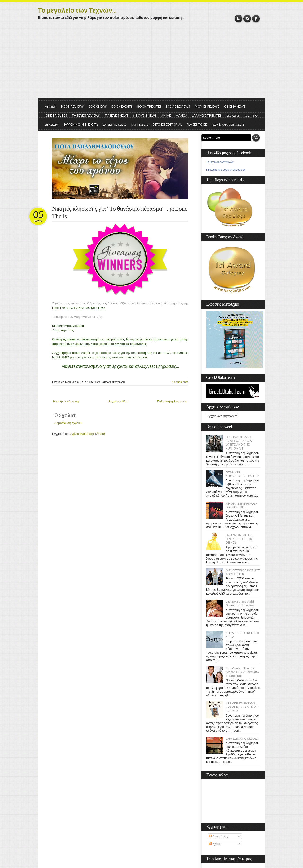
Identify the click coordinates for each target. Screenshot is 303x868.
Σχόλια (215, 844)
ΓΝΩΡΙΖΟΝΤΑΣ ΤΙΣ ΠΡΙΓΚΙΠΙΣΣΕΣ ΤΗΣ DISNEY (239, 539)
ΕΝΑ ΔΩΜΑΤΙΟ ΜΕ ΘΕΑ (242, 739)
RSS (247, 19)
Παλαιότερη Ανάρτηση (172, 401)
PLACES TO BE (197, 125)
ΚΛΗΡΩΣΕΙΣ (140, 125)
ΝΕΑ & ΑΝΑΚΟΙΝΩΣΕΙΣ (228, 125)
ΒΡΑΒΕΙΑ (51, 125)
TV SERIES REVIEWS (86, 116)
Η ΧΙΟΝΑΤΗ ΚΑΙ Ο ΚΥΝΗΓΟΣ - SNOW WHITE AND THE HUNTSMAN (239, 443)
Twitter (238, 19)
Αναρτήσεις (218, 836)
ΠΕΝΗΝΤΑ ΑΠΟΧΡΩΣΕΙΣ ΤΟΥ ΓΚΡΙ (243, 474)
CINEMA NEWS (235, 107)
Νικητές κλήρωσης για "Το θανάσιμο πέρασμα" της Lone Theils (120, 212)
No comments (180, 382)
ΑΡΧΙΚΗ (51, 107)
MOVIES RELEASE (207, 107)
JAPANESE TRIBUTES (207, 116)
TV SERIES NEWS (116, 116)
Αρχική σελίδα (118, 401)
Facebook (256, 19)
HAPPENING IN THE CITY (80, 125)
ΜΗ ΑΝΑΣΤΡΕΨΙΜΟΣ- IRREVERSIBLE (241, 505)
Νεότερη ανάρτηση (66, 401)
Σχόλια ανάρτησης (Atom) (87, 434)
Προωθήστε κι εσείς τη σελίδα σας (226, 170)
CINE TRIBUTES (56, 116)
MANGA (181, 116)
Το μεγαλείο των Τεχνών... (77, 10)
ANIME (166, 116)
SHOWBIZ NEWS (145, 116)
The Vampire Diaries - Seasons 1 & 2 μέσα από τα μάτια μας (242, 672)
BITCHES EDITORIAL (167, 125)
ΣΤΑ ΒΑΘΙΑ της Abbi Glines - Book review (240, 603)
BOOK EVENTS (122, 107)
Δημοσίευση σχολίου (68, 423)
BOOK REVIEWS (72, 107)
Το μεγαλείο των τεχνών (220, 162)
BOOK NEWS (98, 107)
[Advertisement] (151, 63)
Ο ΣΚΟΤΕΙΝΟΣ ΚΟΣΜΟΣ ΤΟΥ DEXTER (243, 572)
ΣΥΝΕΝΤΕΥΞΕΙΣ (115, 125)
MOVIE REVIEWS (178, 107)
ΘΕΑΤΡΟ (251, 116)
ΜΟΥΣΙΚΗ (233, 116)
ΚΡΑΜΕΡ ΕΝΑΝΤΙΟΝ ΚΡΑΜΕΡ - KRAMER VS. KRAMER (242, 707)
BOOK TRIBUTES (149, 107)
